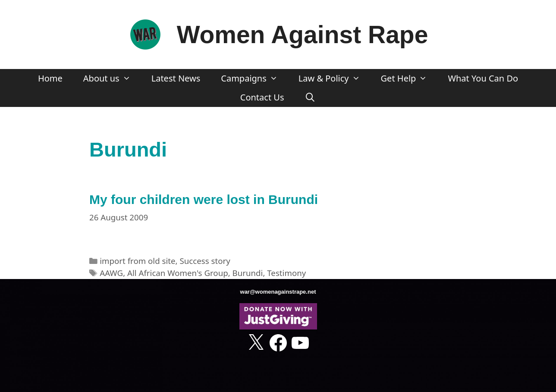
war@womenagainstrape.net (278, 292)
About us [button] (112, 78)
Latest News (176, 78)
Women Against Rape (303, 34)
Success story (205, 261)
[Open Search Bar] (311, 97)
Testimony (286, 273)
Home (50, 78)
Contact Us (262, 97)
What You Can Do (483, 78)
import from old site (137, 261)
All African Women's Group (178, 273)
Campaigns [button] (254, 78)
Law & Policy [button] (335, 78)
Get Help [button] (409, 78)
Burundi (248, 273)
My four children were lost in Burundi (204, 199)
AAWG (111, 273)
